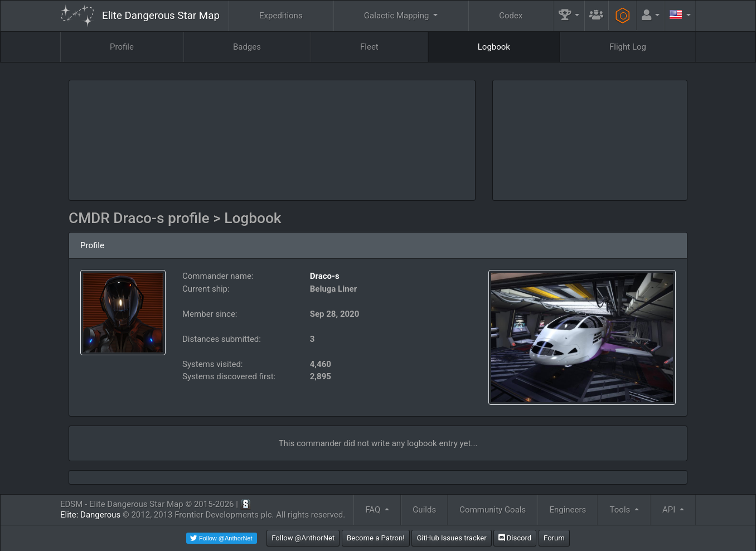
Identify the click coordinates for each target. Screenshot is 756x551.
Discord (515, 538)
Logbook (494, 47)
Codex (511, 16)
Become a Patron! (376, 538)
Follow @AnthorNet (303, 538)
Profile (122, 47)
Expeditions (281, 16)
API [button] (670, 510)
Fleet (369, 47)
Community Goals (493, 510)
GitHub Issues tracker (451, 538)
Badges (247, 47)
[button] (569, 16)
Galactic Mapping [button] (398, 16)
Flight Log (628, 47)
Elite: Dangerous (90, 515)
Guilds (424, 510)
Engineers (568, 510)
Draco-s (325, 276)
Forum (554, 538)
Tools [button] (621, 510)
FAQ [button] (374, 510)
